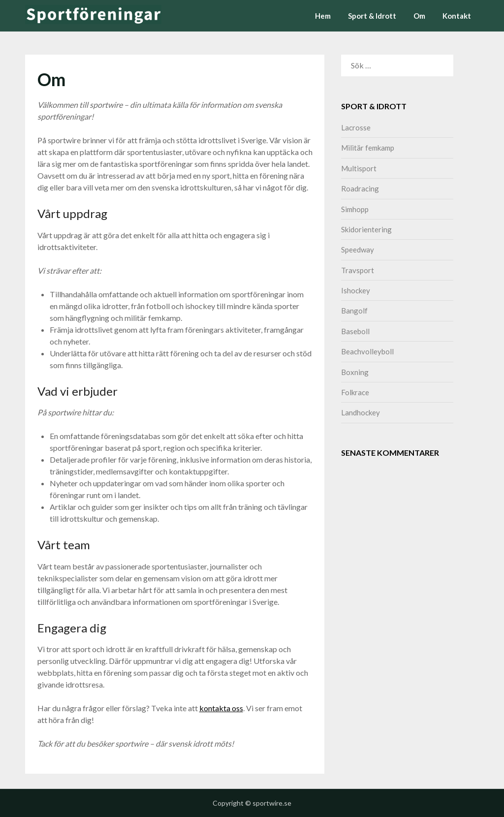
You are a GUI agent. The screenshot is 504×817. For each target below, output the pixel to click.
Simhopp (355, 209)
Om (419, 16)
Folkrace (355, 392)
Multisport (359, 168)
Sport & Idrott (372, 16)
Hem (323, 16)
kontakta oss (221, 708)
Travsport (358, 270)
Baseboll (355, 331)
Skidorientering (366, 229)
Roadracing (360, 189)
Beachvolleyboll (367, 351)
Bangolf (354, 311)
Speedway (358, 250)
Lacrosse (356, 127)
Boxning (355, 372)
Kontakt (457, 16)
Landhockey (361, 412)
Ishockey (356, 290)
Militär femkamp (368, 148)
